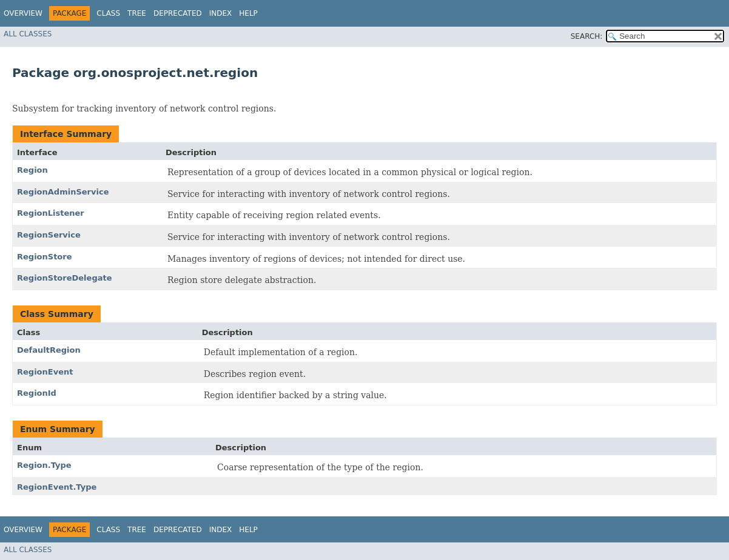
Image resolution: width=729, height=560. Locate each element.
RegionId (37, 393)
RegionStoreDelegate (65, 278)
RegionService (49, 235)
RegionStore (45, 257)
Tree (137, 13)
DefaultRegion (49, 350)
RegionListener (51, 213)
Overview (23, 13)
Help (248, 13)
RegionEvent (45, 372)
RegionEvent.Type (57, 487)
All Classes (28, 34)
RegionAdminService (63, 192)
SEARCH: (587, 36)
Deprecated (178, 13)
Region (32, 170)
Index (221, 13)
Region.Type (44, 465)
